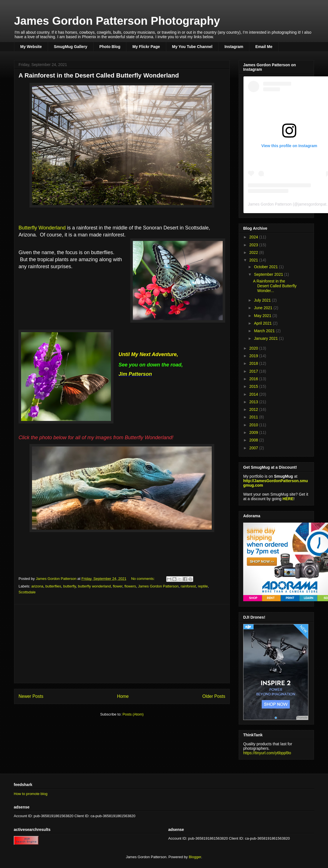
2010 (254, 425)
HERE (288, 499)
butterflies (53, 586)
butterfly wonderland (94, 586)
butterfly (70, 586)
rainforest (188, 586)
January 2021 (266, 338)
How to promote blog (31, 794)
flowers (130, 586)
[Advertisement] (122, 644)
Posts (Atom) (133, 714)
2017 (254, 371)
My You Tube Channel (192, 47)
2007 (254, 448)
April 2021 (263, 323)
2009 (254, 432)
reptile (203, 586)
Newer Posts (31, 696)
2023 (254, 245)
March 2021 (265, 331)
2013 (254, 402)
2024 (254, 237)
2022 (254, 252)
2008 (254, 440)
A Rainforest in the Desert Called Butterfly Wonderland (99, 75)
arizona (37, 586)
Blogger (195, 857)
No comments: (143, 579)
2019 (254, 356)
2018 (254, 363)
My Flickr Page (146, 47)
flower (118, 586)
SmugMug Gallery (71, 47)
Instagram (234, 47)
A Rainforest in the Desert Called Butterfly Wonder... (275, 286)
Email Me (264, 47)
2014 (254, 394)
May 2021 (263, 316)
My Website (31, 47)
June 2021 (264, 308)
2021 (254, 260)
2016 (254, 379)
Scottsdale (27, 592)
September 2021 (269, 274)
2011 (254, 417)
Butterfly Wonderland (43, 228)
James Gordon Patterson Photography (117, 21)
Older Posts (214, 696)
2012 (254, 409)
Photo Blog (110, 47)
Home (123, 696)
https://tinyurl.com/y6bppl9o (267, 753)
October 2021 (266, 267)
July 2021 (263, 300)
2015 (254, 386)
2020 (254, 348)
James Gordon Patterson (158, 586)
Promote (302, 718)
